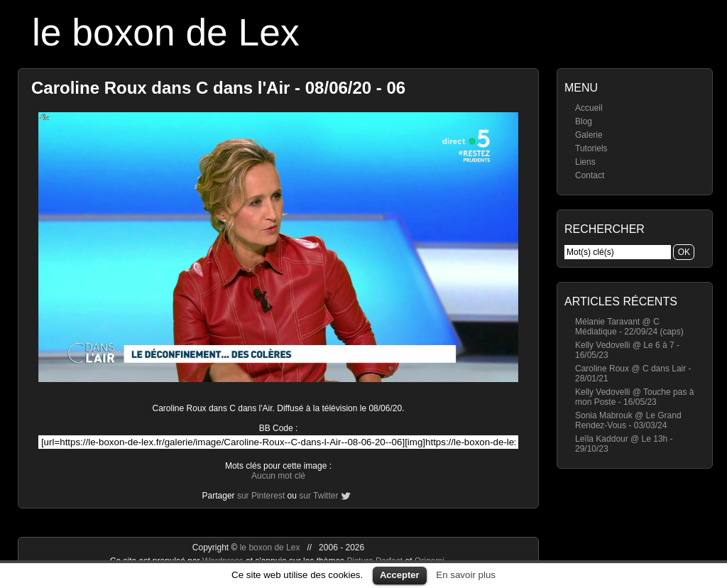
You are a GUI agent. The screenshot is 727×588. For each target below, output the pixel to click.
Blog (584, 121)
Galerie (589, 135)
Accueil (589, 108)
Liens (585, 162)
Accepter (400, 575)
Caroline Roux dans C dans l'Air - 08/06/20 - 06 (218, 88)
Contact (590, 175)
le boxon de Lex (166, 32)
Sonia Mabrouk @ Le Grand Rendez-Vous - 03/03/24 (628, 420)
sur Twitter (318, 496)
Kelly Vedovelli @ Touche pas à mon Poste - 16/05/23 (634, 397)
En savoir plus (466, 575)
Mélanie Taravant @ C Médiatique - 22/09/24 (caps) (629, 327)
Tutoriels (591, 148)
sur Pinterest (261, 496)
